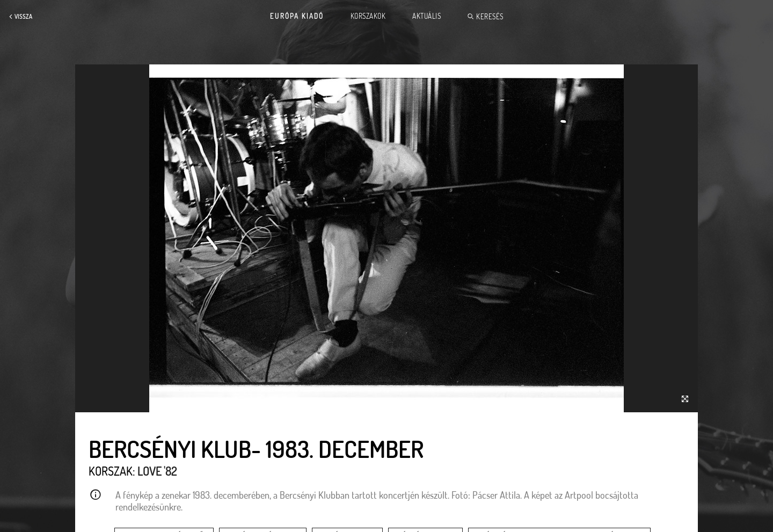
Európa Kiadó (297, 16)
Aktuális (426, 16)
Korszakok (368, 16)
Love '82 (157, 471)
